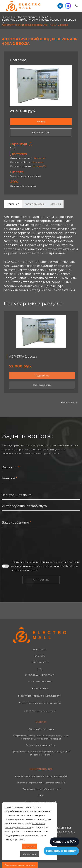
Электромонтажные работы (41, 745)
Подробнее (42, 376)
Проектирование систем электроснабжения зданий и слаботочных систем (41, 753)
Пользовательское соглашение (40, 703)
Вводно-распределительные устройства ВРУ (41, 783)
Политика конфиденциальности (40, 696)
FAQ (40, 669)
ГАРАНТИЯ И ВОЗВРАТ (40, 682)
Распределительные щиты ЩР (41, 802)
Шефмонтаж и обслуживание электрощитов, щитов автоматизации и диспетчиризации (41, 737)
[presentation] (30, 544)
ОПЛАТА (40, 656)
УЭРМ (41, 795)
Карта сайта (40, 688)
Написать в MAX (64, 842)
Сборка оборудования (41, 729)
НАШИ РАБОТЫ (40, 662)
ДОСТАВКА (40, 649)
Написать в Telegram (61, 851)
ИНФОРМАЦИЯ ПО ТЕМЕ (40, 675)
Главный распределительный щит (41, 789)
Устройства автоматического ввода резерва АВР (41, 776)
